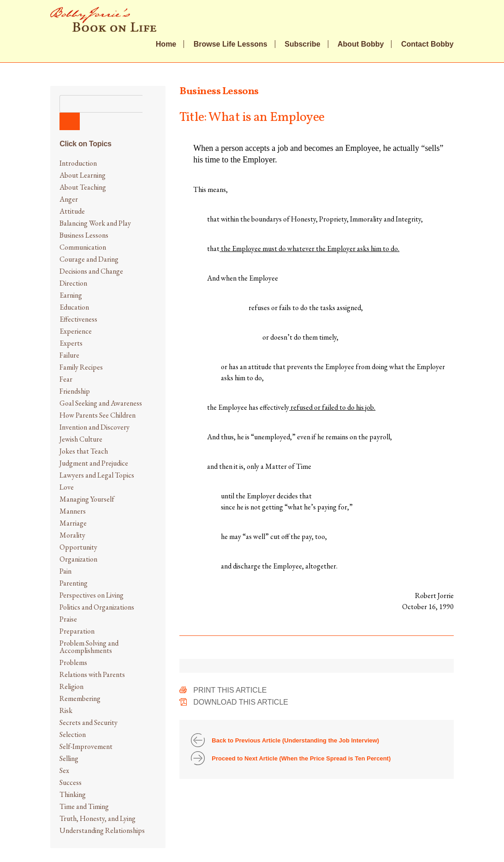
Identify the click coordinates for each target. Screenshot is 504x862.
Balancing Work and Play (95, 223)
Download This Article (241, 702)
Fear (66, 379)
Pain (65, 571)
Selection (73, 734)
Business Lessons (84, 235)
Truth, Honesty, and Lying (98, 818)
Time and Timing (84, 806)
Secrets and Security (89, 722)
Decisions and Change (91, 271)
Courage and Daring (89, 259)
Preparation (77, 631)
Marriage (73, 523)
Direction (73, 283)
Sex (64, 770)
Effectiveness (78, 319)
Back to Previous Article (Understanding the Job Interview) (295, 740)
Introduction (78, 163)
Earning (71, 295)
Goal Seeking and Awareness (101, 403)
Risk (66, 710)
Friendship (75, 391)
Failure (69, 355)
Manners (73, 511)
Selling (69, 758)
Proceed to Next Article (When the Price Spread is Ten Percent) (301, 758)
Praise (68, 619)
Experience (76, 331)
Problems (73, 662)
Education (74, 307)
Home (166, 44)
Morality (72, 535)
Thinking (73, 794)
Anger (69, 199)
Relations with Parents (92, 674)
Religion (71, 686)
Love (67, 487)
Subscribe (302, 44)
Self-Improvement (86, 746)
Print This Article (230, 690)
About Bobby (361, 44)
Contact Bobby (427, 44)
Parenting (74, 583)
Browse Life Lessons (231, 44)
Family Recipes (81, 367)
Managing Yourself (87, 499)
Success (71, 782)
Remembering (80, 698)
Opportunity (78, 547)
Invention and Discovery (95, 427)
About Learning (83, 175)
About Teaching (83, 187)
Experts (71, 343)
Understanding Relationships (102, 830)
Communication (83, 247)
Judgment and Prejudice (94, 463)
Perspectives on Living (92, 595)
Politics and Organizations (97, 607)
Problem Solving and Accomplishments (89, 647)
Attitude (72, 211)
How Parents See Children (98, 415)
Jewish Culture (81, 439)
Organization (78, 559)
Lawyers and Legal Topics (97, 475)
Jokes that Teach (84, 451)
